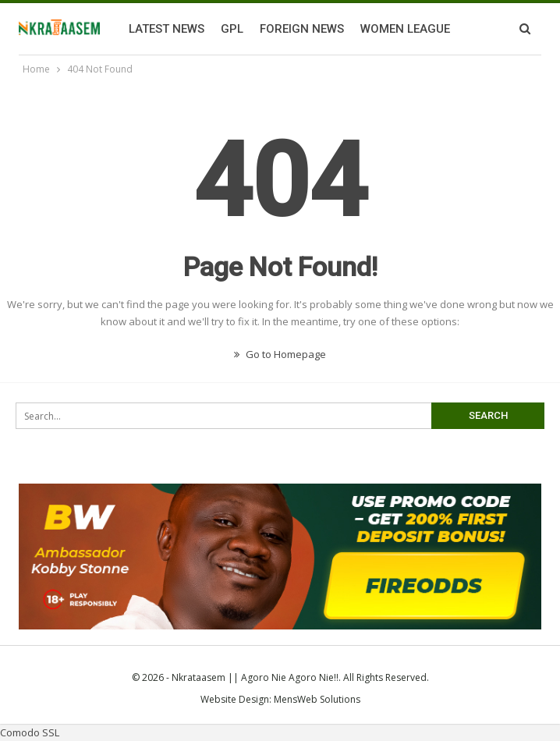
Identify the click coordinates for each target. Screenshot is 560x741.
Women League (405, 29)
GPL (232, 29)
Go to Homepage (280, 354)
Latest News (167, 29)
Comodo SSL (30, 732)
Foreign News (302, 29)
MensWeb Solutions (317, 699)
